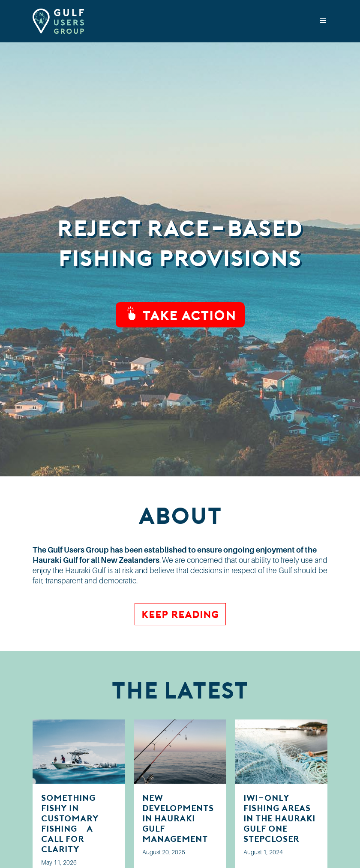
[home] (58, 21)
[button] (323, 21)
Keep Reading (180, 614)
